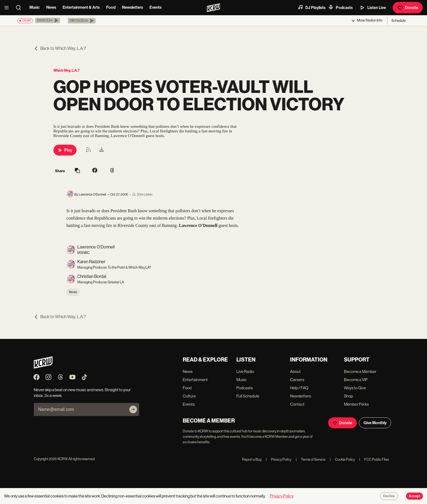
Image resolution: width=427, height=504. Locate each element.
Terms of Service (311, 459)
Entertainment (195, 380)
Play (65, 150)
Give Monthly (375, 423)
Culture (189, 396)
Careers (297, 380)
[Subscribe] (133, 409)
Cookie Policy (342, 459)
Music (35, 7)
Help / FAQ (299, 388)
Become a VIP (356, 380)
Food (111, 7)
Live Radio (245, 371)
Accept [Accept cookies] (414, 496)
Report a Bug (252, 459)
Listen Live (373, 8)
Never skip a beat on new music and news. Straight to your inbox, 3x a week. (82, 393)
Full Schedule (248, 396)
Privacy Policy (279, 459)
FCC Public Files (374, 459)
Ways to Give (355, 388)
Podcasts (340, 7)
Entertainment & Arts (81, 7)
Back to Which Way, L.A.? (60, 48)
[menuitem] (102, 150)
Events (155, 7)
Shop (348, 396)
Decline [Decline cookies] (389, 496)
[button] (48, 20)
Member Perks (356, 404)
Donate (408, 8)
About (295, 371)
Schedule (399, 21)
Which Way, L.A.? (66, 70)
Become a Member (360, 371)
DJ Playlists (312, 7)
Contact (297, 404)
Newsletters (132, 7)
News (51, 7)
